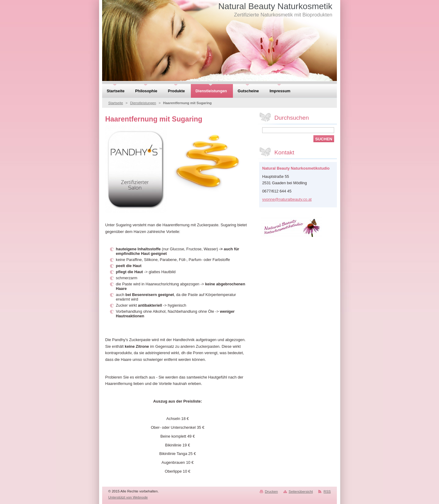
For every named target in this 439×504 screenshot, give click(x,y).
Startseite (116, 103)
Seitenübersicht (301, 492)
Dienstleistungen (143, 103)
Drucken (271, 492)
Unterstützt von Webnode (128, 497)
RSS (327, 492)
